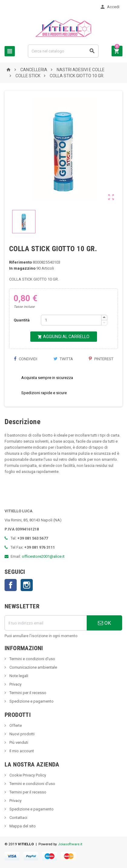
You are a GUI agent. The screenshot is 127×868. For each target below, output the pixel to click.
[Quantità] (71, 320)
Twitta (63, 359)
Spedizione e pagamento (31, 701)
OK (104, 623)
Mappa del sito (22, 826)
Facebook (11, 585)
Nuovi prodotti (22, 734)
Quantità (22, 320)
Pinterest (101, 359)
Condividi (25, 359)
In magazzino (22, 268)
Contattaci (18, 818)
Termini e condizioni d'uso (32, 659)
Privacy (15, 684)
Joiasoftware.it (70, 844)
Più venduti (18, 742)
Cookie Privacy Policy (27, 775)
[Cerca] (63, 51)
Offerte (15, 725)
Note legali (18, 676)
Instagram (27, 585)
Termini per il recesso (27, 693)
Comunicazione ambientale (33, 667)
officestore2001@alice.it (43, 556)
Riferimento (20, 262)
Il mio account (21, 751)
